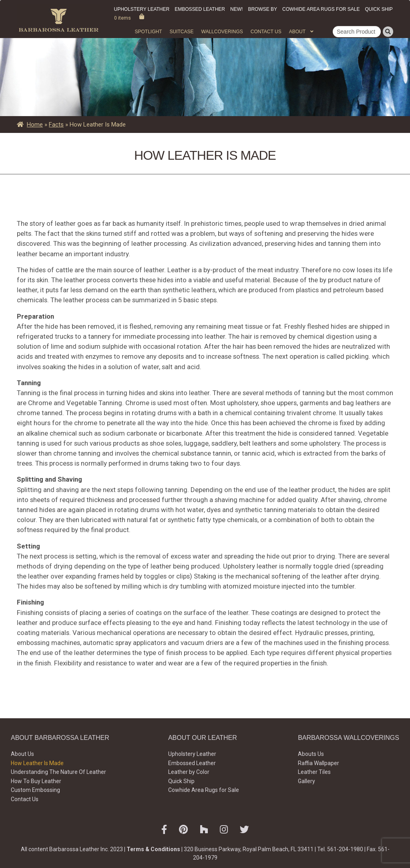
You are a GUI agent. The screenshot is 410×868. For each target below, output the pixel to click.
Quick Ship (379, 9)
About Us (22, 754)
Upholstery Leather (142, 9)
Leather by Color (189, 772)
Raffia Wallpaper (319, 763)
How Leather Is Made (37, 763)
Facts (56, 125)
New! (236, 9)
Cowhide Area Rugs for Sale (321, 9)
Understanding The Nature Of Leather (58, 772)
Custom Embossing (35, 790)
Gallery (306, 781)
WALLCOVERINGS (222, 32)
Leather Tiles (314, 772)
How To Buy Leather (36, 781)
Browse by (262, 9)
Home (35, 125)
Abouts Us (311, 754)
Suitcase (181, 32)
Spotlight (148, 32)
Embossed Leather (200, 9)
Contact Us (266, 32)
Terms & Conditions (153, 849)
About (297, 32)
